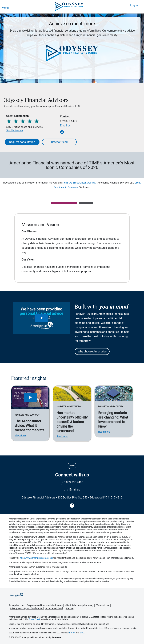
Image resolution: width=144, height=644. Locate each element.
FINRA (72, 633)
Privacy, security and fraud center (26, 608)
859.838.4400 (69, 121)
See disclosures (15, 130)
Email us (65, 125)
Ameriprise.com (16, 605)
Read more (62, 436)
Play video (20, 436)
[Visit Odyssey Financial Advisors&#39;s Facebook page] (72, 506)
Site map (70, 608)
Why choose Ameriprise (92, 351)
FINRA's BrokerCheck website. (80, 183)
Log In (134, 5)
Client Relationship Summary (79, 605)
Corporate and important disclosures (45, 605)
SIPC (82, 633)
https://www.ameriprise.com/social (36, 558)
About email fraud (54, 608)
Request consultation (22, 142)
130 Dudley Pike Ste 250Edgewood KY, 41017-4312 (90, 498)
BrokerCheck (35, 619)
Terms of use (103, 605)
